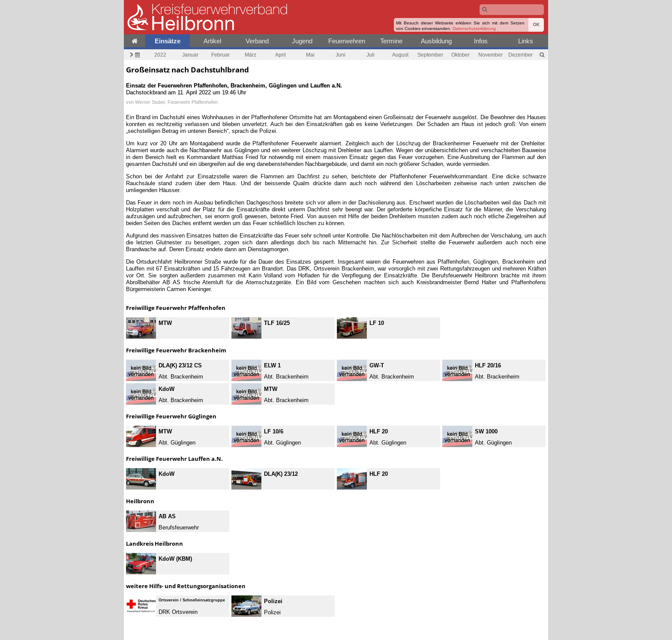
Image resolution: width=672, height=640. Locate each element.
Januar (190, 55)
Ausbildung (436, 41)
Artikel (212, 41)
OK (536, 25)
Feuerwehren (347, 41)
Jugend (302, 41)
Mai (310, 55)
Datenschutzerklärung (474, 29)
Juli (370, 55)
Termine (391, 41)
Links (526, 41)
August (400, 55)
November (490, 55)
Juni (340, 55)
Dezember (520, 55)
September (430, 55)
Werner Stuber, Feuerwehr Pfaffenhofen (176, 102)
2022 (160, 55)
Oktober (460, 55)
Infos (481, 41)
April (280, 55)
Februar (220, 55)
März (250, 55)
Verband (257, 41)
